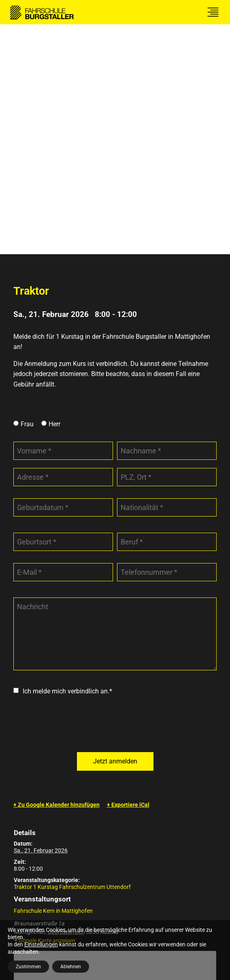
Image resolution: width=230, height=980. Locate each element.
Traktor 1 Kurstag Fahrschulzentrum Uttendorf (72, 657)
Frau (27, 194)
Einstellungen (41, 944)
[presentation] (75, 494)
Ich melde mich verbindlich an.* (67, 461)
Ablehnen (71, 967)
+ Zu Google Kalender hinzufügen (56, 575)
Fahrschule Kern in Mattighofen (53, 681)
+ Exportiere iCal (128, 575)
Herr (54, 194)
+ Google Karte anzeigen (44, 710)
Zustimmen (28, 967)
